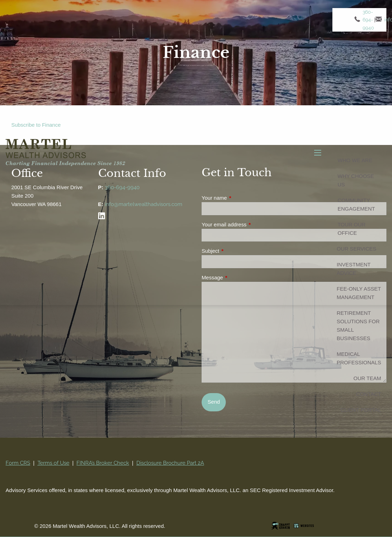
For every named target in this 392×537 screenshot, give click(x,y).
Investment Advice (353, 269)
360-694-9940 (369, 21)
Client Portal (361, 410)
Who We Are (355, 161)
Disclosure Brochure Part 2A (170, 463)
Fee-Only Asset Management (359, 294)
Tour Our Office (352, 229)
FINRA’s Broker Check (103, 463)
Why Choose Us (356, 181)
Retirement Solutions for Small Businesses (358, 326)
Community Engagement (356, 205)
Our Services (356, 249)
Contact (369, 395)
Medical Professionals (359, 359)
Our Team (367, 379)
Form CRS (18, 463)
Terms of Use (53, 463)
